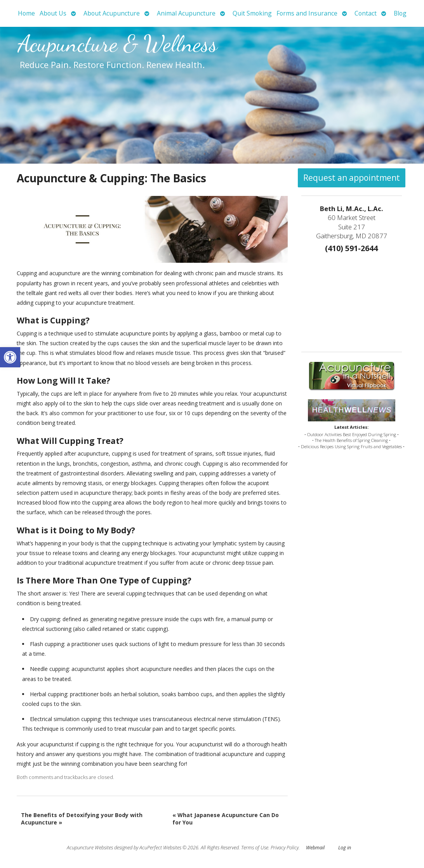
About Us (53, 13)
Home (26, 13)
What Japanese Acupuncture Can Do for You (226, 819)
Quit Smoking (252, 13)
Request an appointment (352, 178)
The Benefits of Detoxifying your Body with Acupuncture (82, 819)
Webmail (315, 848)
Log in (345, 848)
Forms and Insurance (307, 13)
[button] (10, 357)
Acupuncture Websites (90, 848)
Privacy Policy (285, 848)
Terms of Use (255, 848)
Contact (366, 13)
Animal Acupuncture (186, 13)
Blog (400, 13)
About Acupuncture (112, 13)
